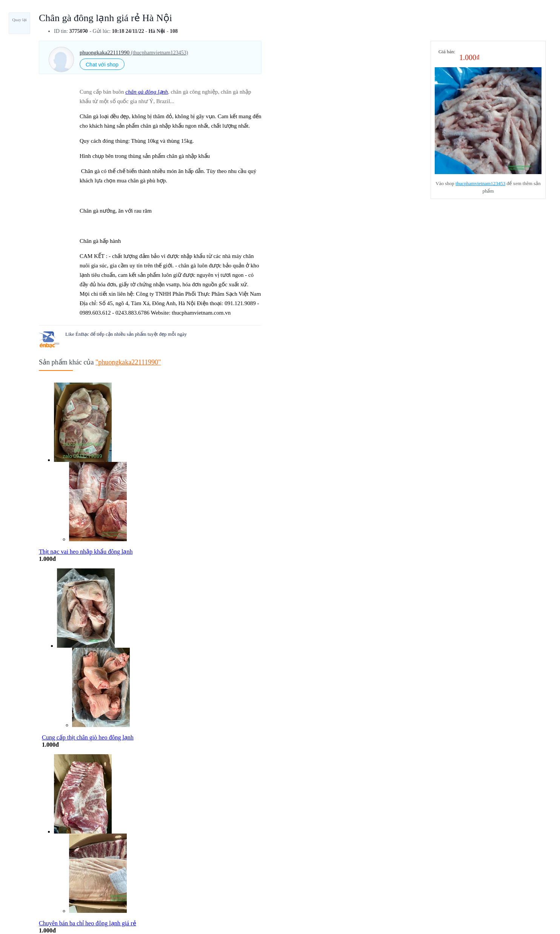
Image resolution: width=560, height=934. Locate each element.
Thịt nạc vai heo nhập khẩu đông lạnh (86, 552)
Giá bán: (447, 52)
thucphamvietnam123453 (480, 183)
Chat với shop (102, 65)
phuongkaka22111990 (134, 52)
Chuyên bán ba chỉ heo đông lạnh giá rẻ (88, 923)
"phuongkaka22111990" (128, 362)
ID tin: (61, 31)
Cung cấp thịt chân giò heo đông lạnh (88, 737)
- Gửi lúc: (100, 31)
